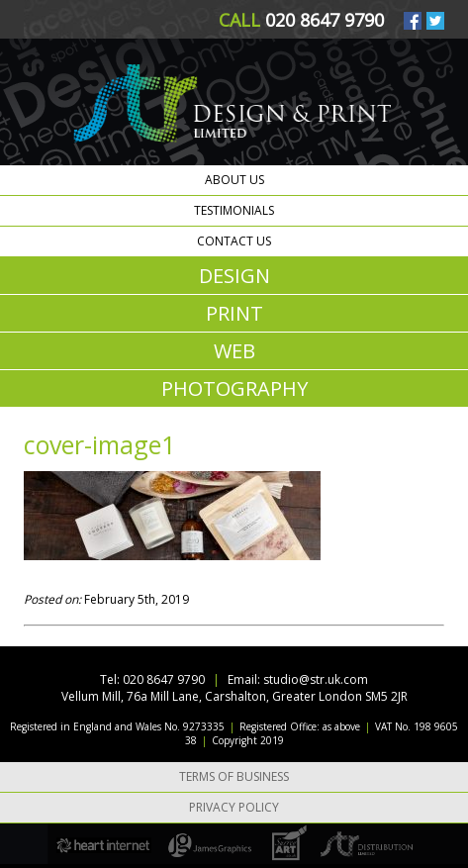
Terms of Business (234, 776)
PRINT (234, 313)
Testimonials (234, 210)
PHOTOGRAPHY (234, 388)
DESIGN (234, 276)
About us (234, 180)
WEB (234, 351)
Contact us (234, 241)
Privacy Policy (234, 807)
